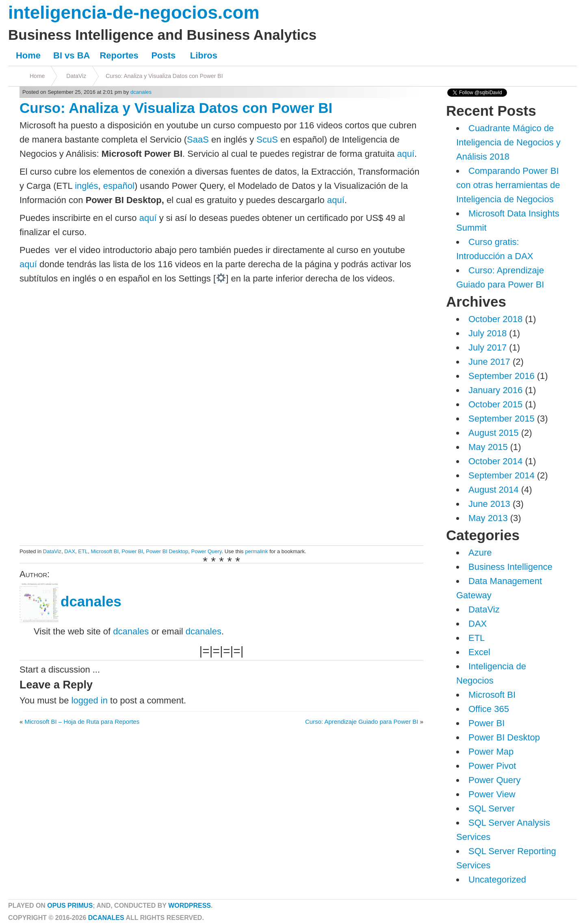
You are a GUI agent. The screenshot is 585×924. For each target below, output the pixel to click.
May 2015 (488, 447)
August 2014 (494, 490)
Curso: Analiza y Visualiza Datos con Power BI (164, 76)
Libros (204, 55)
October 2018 (495, 319)
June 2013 (489, 504)
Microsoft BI (105, 551)
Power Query (207, 551)
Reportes (119, 55)
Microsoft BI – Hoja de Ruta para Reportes (82, 722)
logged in (90, 700)
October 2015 (495, 404)
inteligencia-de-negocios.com (134, 12)
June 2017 (489, 362)
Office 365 (489, 709)
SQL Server (492, 808)
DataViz (76, 76)
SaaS (198, 140)
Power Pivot (492, 766)
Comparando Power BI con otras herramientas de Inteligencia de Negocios (508, 185)
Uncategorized (497, 880)
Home (28, 55)
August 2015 (494, 433)
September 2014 (502, 475)
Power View (492, 794)
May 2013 (488, 518)
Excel (479, 652)
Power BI (132, 551)
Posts (163, 55)
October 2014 (495, 461)
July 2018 (487, 333)
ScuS (267, 140)
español (119, 186)
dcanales (141, 92)
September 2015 (502, 419)
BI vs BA (71, 55)
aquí (406, 154)
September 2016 (502, 376)
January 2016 (495, 390)
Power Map (491, 752)
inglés (86, 186)
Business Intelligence (510, 567)
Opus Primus (70, 906)
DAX (70, 551)
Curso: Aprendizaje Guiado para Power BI (362, 722)
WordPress (190, 906)
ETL (83, 551)
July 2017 (487, 347)
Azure (480, 553)
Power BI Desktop (167, 551)
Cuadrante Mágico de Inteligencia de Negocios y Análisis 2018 (508, 142)
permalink (256, 551)
